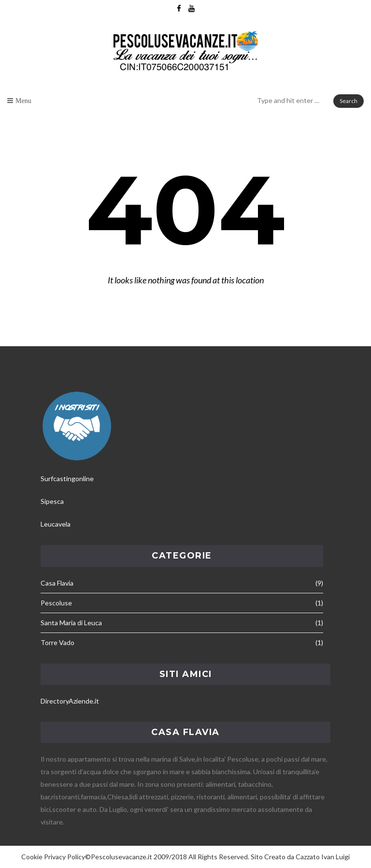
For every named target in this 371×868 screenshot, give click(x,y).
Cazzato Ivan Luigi (323, 857)
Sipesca (52, 501)
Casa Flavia (57, 583)
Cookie (32, 857)
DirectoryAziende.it (70, 701)
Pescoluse (56, 603)
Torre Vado (57, 642)
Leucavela (56, 524)
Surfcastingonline (67, 478)
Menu (23, 101)
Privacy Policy (64, 857)
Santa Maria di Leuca (71, 623)
